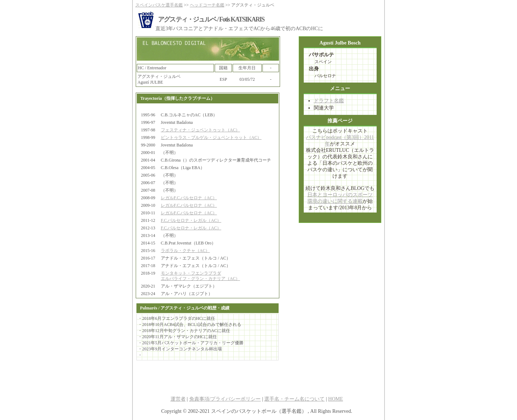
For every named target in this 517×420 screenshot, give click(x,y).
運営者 (178, 399)
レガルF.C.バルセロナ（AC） (189, 198)
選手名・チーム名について (294, 399)
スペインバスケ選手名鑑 (159, 5)
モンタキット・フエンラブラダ (191, 273)
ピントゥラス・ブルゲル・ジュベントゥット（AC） (211, 137)
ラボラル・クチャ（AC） (185, 251)
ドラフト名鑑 (329, 101)
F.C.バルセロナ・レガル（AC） (191, 220)
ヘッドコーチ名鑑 (207, 5)
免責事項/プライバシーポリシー (225, 399)
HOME (336, 399)
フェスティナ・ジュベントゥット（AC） (201, 130)
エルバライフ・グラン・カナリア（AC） (201, 279)
